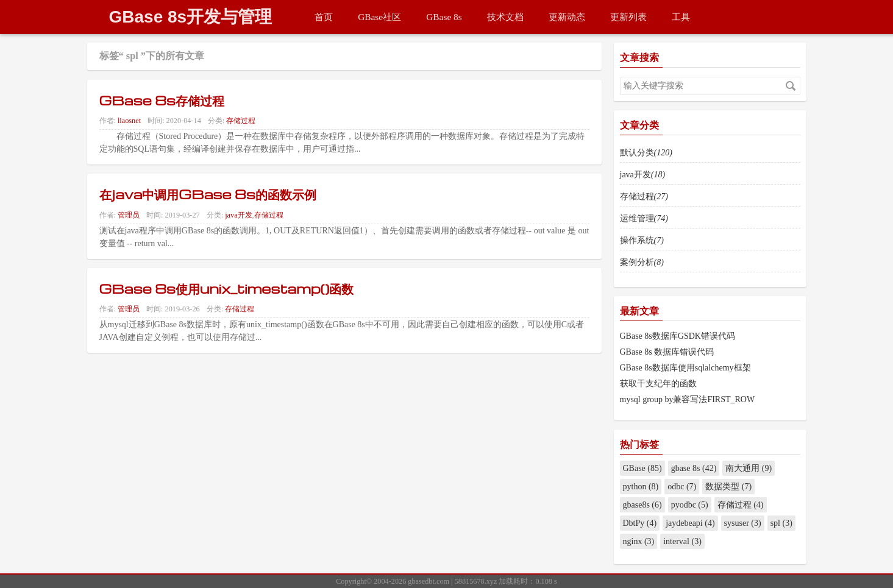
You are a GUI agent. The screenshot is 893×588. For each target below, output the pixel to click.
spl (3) (781, 523)
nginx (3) (639, 541)
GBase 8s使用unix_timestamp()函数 (227, 288)
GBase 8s (444, 17)
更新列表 (628, 17)
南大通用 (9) (749, 468)
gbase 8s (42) (694, 468)
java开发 (238, 215)
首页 (324, 17)
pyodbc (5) (690, 505)
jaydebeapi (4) (690, 523)
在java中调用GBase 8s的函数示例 (208, 194)
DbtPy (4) (640, 523)
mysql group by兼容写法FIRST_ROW (688, 399)
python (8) (641, 487)
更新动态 (567, 17)
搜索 (791, 86)
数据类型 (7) (728, 487)
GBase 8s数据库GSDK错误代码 (678, 336)
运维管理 (644, 218)
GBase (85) (642, 468)
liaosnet (129, 121)
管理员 (129, 215)
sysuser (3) (743, 523)
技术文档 (505, 17)
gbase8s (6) (642, 505)
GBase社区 (379, 17)
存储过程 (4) (741, 505)
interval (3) (682, 541)
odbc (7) (682, 487)
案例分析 (642, 262)
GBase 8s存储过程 (162, 100)
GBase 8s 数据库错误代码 (667, 352)
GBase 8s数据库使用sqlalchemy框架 (685, 368)
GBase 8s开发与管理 (191, 17)
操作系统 (642, 240)
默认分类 (646, 153)
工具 (681, 17)
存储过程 (241, 121)
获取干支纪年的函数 (658, 384)
